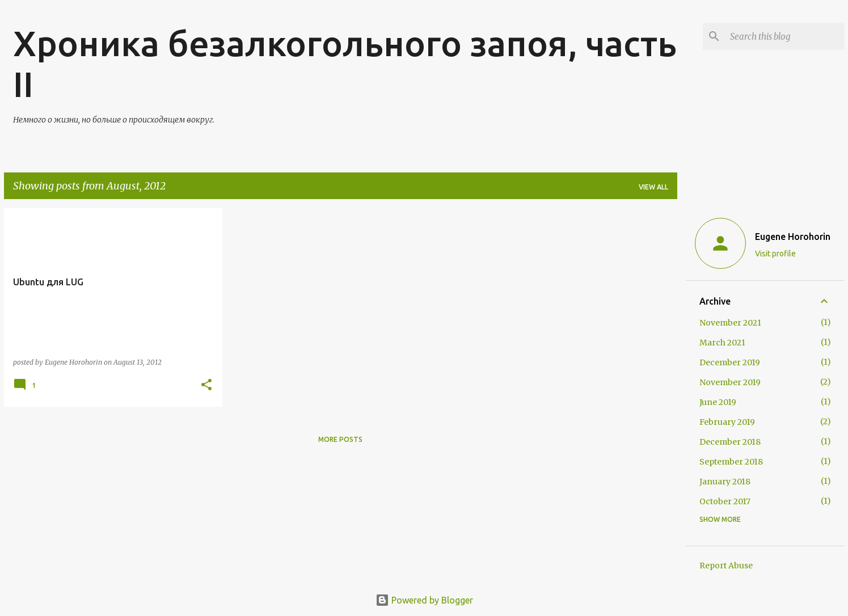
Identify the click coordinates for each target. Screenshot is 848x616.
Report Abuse (726, 566)
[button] (206, 385)
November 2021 (730, 323)
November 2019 (730, 382)
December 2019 (730, 362)
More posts (340, 439)
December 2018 (730, 442)
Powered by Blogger (424, 600)
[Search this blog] (785, 36)
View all (653, 187)
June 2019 (718, 402)
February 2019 (727, 422)
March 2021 (722, 343)
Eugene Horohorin (793, 237)
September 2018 (731, 462)
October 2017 (725, 501)
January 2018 (725, 482)
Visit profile (775, 254)
